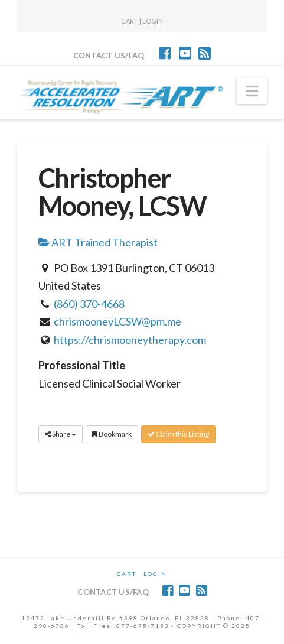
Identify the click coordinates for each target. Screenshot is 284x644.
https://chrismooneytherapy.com (130, 340)
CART (130, 21)
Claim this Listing (178, 434)
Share (61, 434)
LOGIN (153, 21)
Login (155, 574)
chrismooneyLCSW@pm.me (117, 321)
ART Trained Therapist (98, 242)
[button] (252, 91)
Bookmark (112, 434)
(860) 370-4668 (89, 304)
